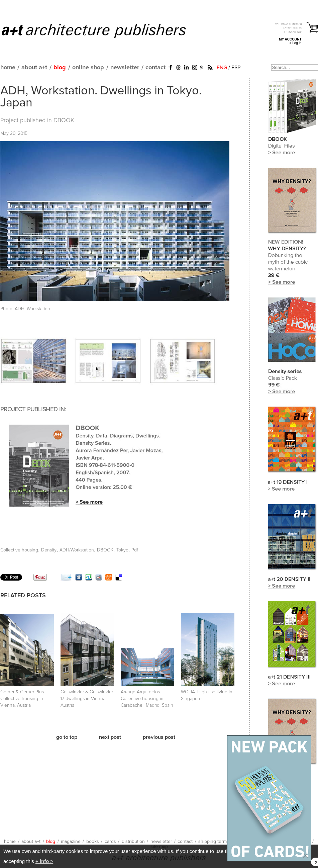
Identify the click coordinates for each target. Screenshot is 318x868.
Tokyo (122, 550)
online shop (88, 68)
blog (60, 68)
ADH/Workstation (77, 550)
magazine (71, 842)
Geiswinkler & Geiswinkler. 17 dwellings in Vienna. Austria (87, 699)
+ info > (44, 861)
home (8, 68)
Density (49, 550)
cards (110, 842)
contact (155, 68)
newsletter (125, 68)
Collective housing (19, 550)
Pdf (135, 550)
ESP (236, 68)
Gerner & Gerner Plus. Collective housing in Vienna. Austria (23, 699)
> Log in (296, 43)
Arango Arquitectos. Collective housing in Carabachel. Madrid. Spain (147, 699)
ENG (222, 68)
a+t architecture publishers (102, 30)
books (93, 842)
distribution (133, 842)
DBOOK (64, 120)
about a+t (34, 68)
